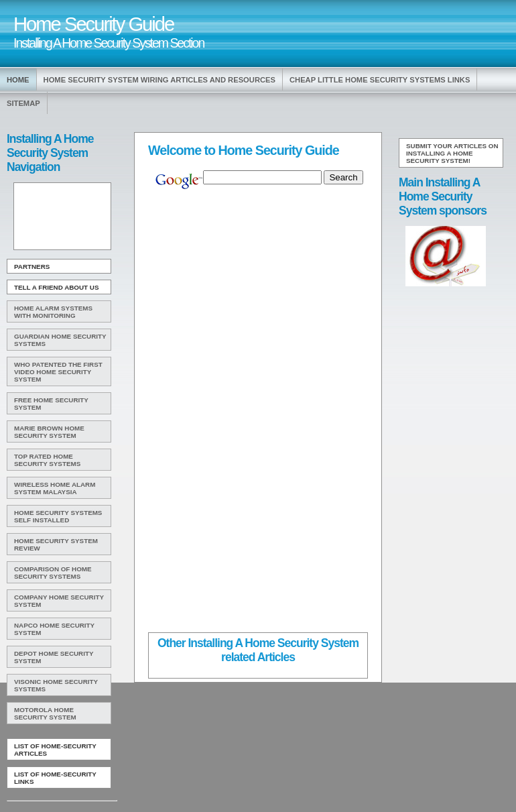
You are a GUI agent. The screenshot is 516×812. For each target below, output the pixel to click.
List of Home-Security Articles (55, 750)
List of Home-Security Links (55, 778)
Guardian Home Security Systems (60, 340)
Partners (32, 267)
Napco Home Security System (54, 629)
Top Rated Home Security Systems (47, 460)
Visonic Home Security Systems (56, 685)
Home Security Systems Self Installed (58, 516)
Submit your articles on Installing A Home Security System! (452, 153)
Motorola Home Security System (45, 713)
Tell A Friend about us (57, 287)
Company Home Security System (59, 601)
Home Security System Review (56, 544)
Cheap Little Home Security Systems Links (380, 80)
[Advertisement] (61, 217)
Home (18, 80)
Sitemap (23, 103)
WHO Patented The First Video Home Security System (58, 372)
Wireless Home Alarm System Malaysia (55, 488)
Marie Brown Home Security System (49, 432)
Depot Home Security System (54, 657)
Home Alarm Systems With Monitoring (53, 312)
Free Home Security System (51, 404)
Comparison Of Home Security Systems (53, 573)
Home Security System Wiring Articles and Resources (159, 80)
